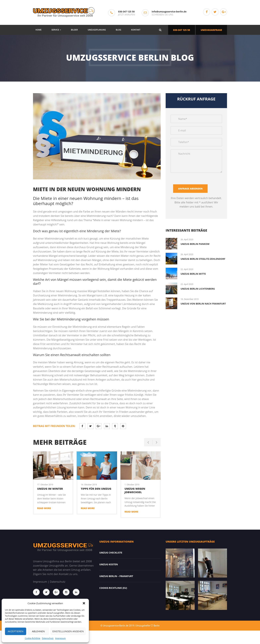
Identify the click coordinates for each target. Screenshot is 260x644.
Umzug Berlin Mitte (193, 274)
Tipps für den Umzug (96, 489)
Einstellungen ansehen (68, 631)
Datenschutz (48, 638)
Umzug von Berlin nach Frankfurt (203, 304)
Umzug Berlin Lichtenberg (198, 289)
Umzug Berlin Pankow (195, 244)
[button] (84, 603)
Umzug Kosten (109, 564)
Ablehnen (38, 631)
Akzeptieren (16, 631)
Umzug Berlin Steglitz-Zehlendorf (203, 259)
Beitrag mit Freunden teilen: (54, 426)
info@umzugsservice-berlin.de (169, 12)
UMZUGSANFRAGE (211, 30)
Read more (44, 508)
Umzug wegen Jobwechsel (135, 490)
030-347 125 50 (126, 12)
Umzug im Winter (50, 489)
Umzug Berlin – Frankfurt (116, 576)
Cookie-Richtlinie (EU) (113, 588)
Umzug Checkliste (111, 553)
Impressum (60, 638)
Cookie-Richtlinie (33, 638)
